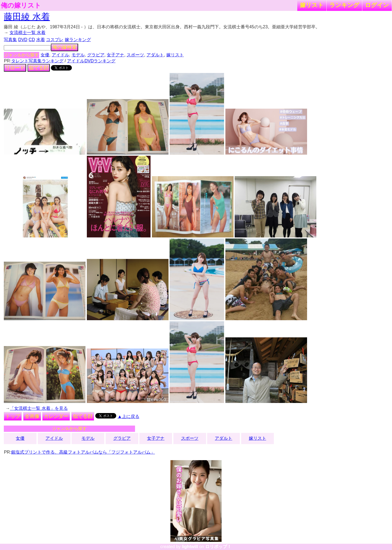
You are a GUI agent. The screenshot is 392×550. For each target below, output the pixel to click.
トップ (13, 416)
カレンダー (56, 416)
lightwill (190, 547)
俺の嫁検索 (65, 47)
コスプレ (55, 40)
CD (32, 40)
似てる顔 (39, 68)
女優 (45, 55)
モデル (78, 55)
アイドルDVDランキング (91, 61)
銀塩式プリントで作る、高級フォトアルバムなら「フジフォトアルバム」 (83, 452)
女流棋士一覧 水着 (27, 33)
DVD (23, 40)
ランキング (344, 5)
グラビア (96, 55)
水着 (41, 40)
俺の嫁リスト (21, 5)
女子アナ (115, 55)
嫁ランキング (78, 40)
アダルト (155, 55)
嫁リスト (312, 5)
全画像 (32, 416)
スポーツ (135, 55)
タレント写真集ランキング (37, 61)
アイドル (60, 55)
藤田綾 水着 (27, 17)
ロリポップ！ (218, 547)
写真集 (10, 40)
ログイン (377, 5)
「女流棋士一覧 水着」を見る (39, 408)
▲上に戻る (128, 416)
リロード (15, 68)
